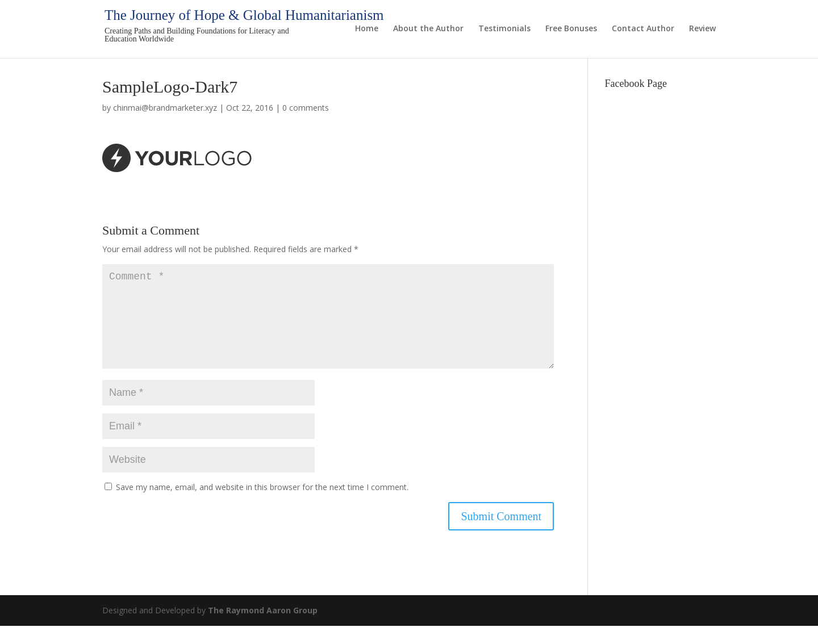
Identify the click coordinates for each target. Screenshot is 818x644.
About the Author (428, 29)
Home (367, 29)
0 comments (306, 108)
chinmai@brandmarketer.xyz (165, 108)
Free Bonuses (571, 29)
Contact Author (643, 29)
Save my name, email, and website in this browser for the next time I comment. (262, 505)
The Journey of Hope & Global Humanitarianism (244, 15)
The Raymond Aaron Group (263, 628)
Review (702, 29)
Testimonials (504, 29)
